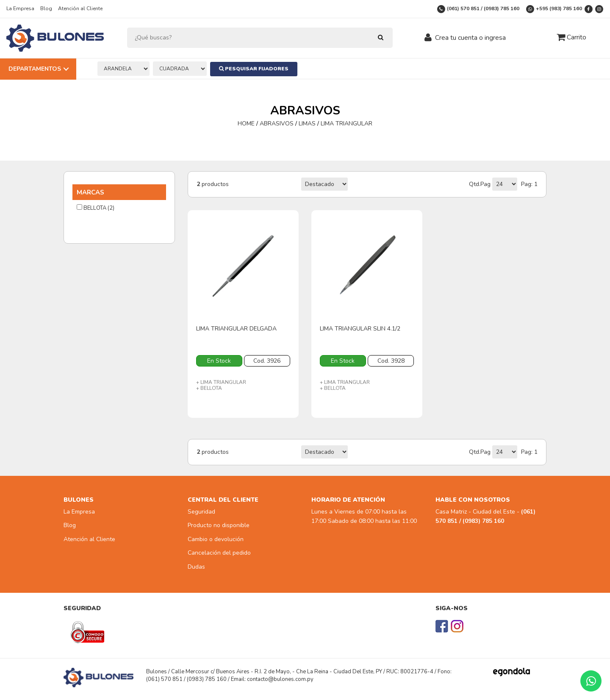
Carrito (571, 37)
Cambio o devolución (216, 539)
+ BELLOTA (209, 388)
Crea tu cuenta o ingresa (470, 38)
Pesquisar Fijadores (255, 69)
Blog (46, 8)
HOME (247, 124)
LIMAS (307, 124)
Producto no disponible (219, 525)
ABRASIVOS (277, 124)
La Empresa (20, 8)
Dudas (196, 567)
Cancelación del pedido (219, 553)
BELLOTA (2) (96, 208)
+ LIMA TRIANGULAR (221, 382)
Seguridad (201, 512)
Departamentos (35, 69)
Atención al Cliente (80, 8)
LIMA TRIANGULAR (347, 124)
